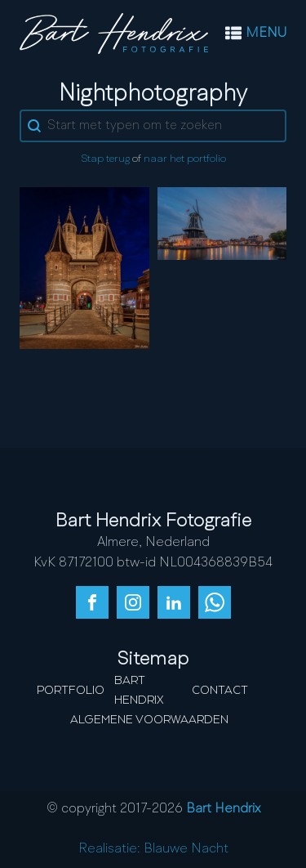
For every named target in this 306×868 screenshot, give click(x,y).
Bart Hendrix (139, 691)
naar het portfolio (185, 159)
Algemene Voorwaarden (149, 720)
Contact (220, 691)
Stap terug (105, 159)
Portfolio (71, 691)
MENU (266, 34)
